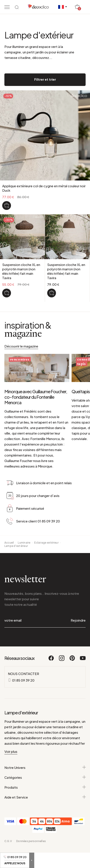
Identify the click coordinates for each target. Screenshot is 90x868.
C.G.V (8, 841)
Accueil (9, 543)
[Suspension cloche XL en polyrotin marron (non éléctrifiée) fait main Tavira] (7, 293)
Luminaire (24, 543)
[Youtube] (83, 660)
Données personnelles (31, 841)
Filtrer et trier (45, 79)
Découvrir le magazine (21, 346)
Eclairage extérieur (46, 543)
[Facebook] (51, 660)
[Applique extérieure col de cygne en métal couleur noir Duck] (7, 206)
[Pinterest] (72, 660)
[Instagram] (62, 660)
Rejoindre (78, 620)
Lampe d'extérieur (16, 546)
